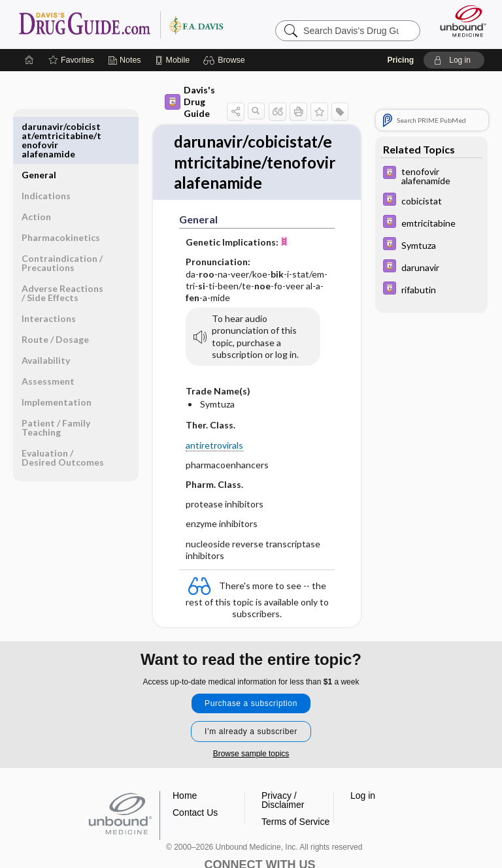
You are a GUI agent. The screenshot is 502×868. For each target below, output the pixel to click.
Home (185, 741)
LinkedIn (308, 834)
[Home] (29, 60)
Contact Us (195, 758)
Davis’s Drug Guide (121, 24)
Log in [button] (363, 741)
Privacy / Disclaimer (283, 745)
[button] (226, 60)
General (39, 126)
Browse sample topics (251, 699)
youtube (276, 834)
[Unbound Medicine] (459, 21)
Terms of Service (295, 767)
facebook (212, 834)
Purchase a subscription (251, 649)
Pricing (400, 60)
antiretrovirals (187, 413)
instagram (244, 834)
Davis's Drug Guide (174, 96)
